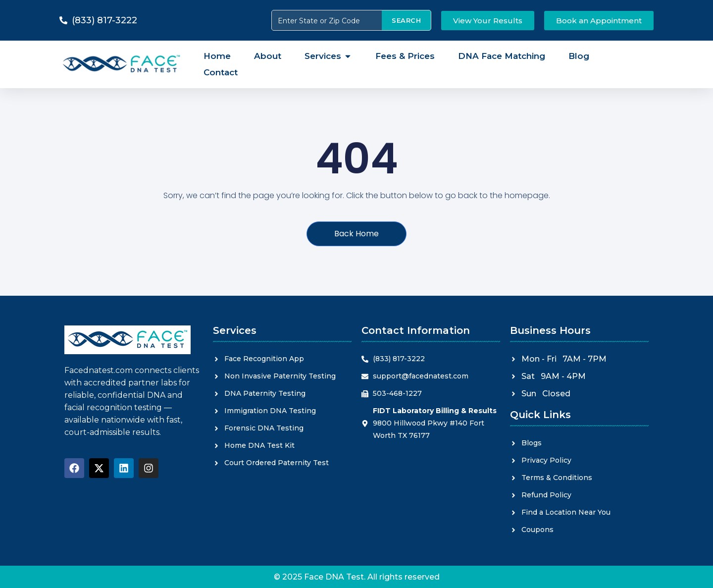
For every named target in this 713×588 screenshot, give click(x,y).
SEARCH (406, 20)
